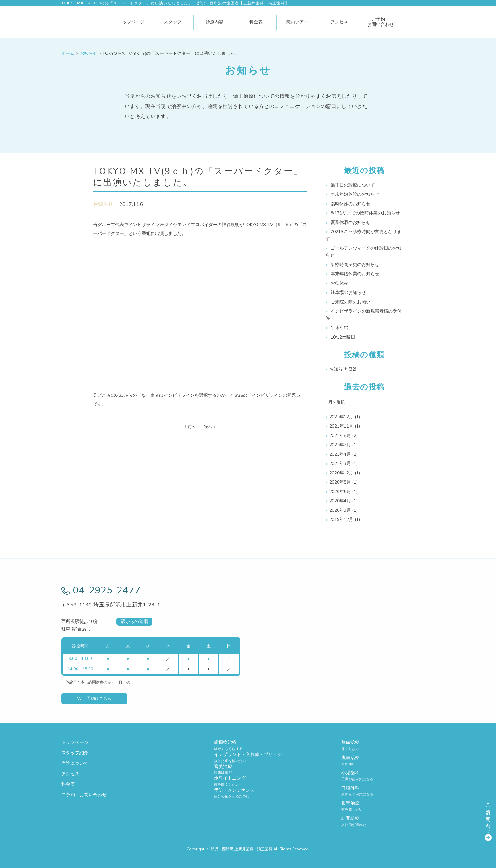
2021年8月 (340, 436)
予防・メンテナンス (248, 793)
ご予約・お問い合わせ (381, 22)
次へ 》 (211, 427)
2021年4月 (340, 454)
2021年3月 (340, 463)
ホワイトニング (248, 781)
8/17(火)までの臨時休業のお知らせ (365, 213)
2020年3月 (340, 510)
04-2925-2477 (101, 590)
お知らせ (103, 204)
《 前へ (189, 427)
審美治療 (248, 769)
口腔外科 (388, 791)
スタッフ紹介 (75, 753)
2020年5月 (340, 492)
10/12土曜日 (343, 337)
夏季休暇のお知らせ (350, 222)
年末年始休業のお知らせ (355, 274)
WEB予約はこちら (94, 699)
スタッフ (173, 22)
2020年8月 (340, 482)
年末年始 (339, 328)
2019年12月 (341, 520)
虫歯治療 (388, 760)
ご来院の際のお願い (350, 302)
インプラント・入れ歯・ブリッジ (248, 757)
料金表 (256, 22)
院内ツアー (297, 22)
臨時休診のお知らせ (350, 204)
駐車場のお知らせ (348, 292)
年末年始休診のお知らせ (355, 194)
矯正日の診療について (353, 185)
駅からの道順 (134, 621)
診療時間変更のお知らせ (355, 265)
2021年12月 (341, 417)
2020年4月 (340, 501)
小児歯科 (388, 776)
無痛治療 (388, 745)
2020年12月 (341, 473)
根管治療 (388, 806)
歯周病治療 (248, 745)
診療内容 (214, 22)
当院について (75, 763)
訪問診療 (388, 821)
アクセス (339, 22)
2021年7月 (340, 445)
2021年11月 (341, 426)
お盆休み (339, 283)
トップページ (131, 22)
